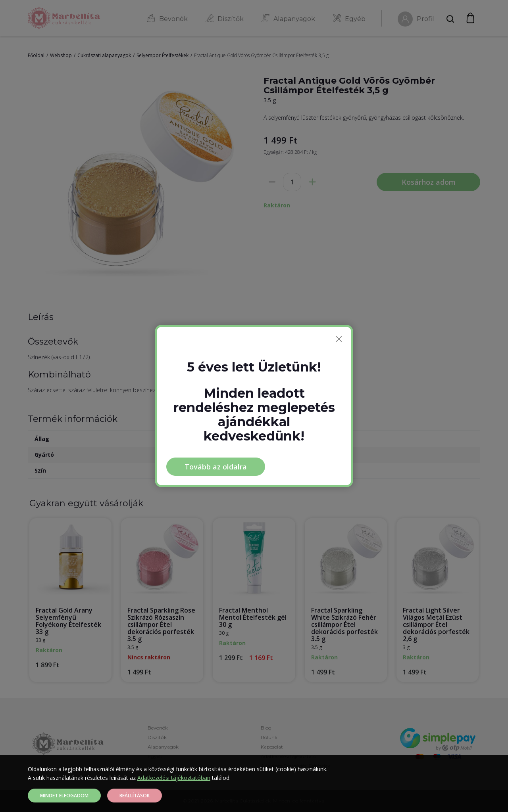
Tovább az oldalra (216, 467)
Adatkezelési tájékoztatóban (174, 778)
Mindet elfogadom (64, 796)
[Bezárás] (339, 339)
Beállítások (135, 796)
